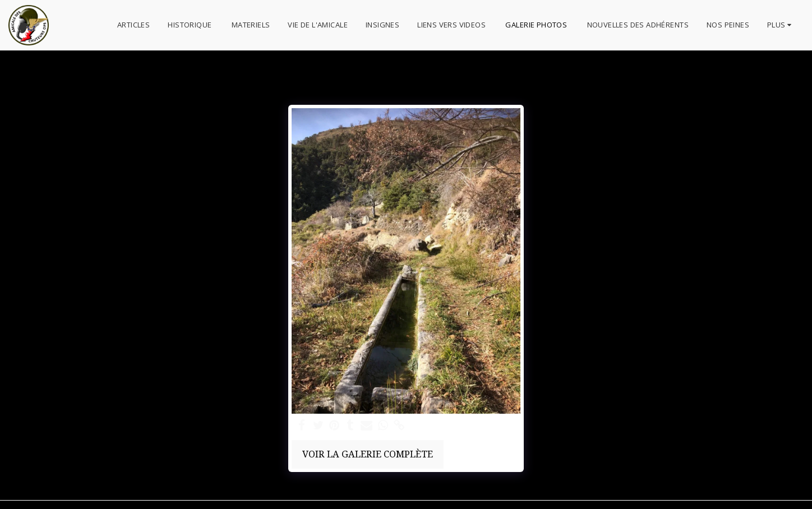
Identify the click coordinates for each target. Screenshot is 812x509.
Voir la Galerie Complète (368, 454)
